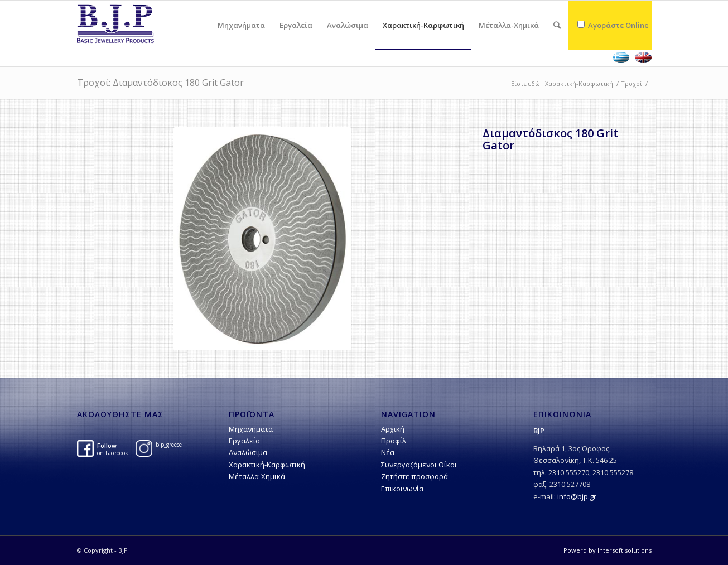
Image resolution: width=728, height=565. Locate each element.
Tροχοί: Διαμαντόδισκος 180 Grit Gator (160, 83)
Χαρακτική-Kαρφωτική (579, 83)
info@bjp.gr (577, 496)
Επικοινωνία (402, 489)
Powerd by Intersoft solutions (608, 550)
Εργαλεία (244, 441)
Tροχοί (631, 83)
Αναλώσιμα (248, 452)
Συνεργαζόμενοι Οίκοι (419, 465)
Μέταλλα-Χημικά (257, 476)
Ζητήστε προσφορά (414, 476)
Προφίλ (394, 441)
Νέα (388, 452)
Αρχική (393, 429)
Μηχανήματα (251, 429)
